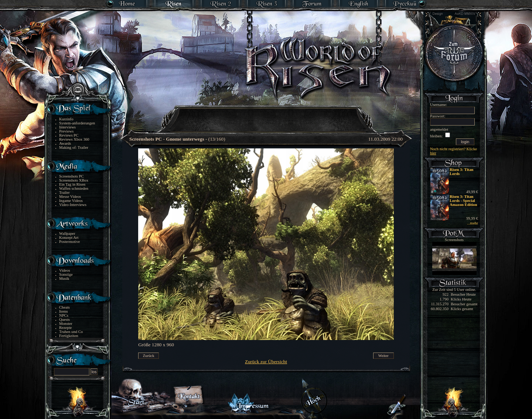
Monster (66, 324)
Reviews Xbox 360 (74, 139)
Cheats (64, 307)
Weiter (383, 356)
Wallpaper (67, 233)
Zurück (149, 356)
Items (64, 311)
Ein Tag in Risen (72, 184)
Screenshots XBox (74, 180)
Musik (64, 279)
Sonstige (66, 274)
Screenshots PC (71, 176)
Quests (64, 320)
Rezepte (65, 328)
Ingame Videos (71, 201)
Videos (65, 270)
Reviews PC (69, 135)
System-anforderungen (77, 123)
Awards (65, 143)
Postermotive (69, 242)
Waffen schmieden (74, 188)
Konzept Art (69, 238)
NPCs (64, 315)
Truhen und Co (71, 332)
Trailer (64, 193)
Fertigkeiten (69, 336)
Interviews (67, 127)
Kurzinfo (66, 119)
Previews (66, 131)
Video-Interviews (73, 205)
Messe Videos (70, 197)
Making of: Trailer (74, 147)
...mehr (473, 223)
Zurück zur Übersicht (266, 362)
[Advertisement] (266, 114)
